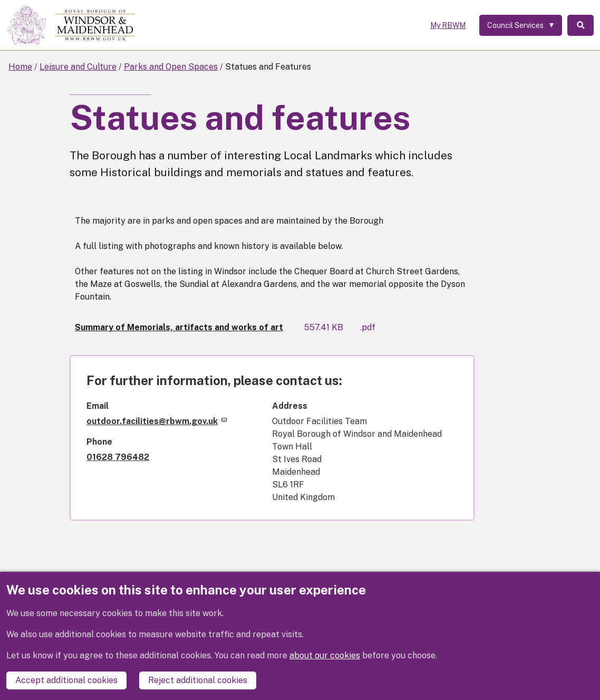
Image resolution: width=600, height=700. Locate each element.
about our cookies (325, 655)
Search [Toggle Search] (580, 25)
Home (20, 67)
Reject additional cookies (198, 680)
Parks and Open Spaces (171, 67)
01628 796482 (118, 457)
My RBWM (448, 25)
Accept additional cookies (66, 680)
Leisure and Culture (78, 67)
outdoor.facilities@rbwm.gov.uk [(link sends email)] (157, 421)
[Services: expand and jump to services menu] (521, 25)
